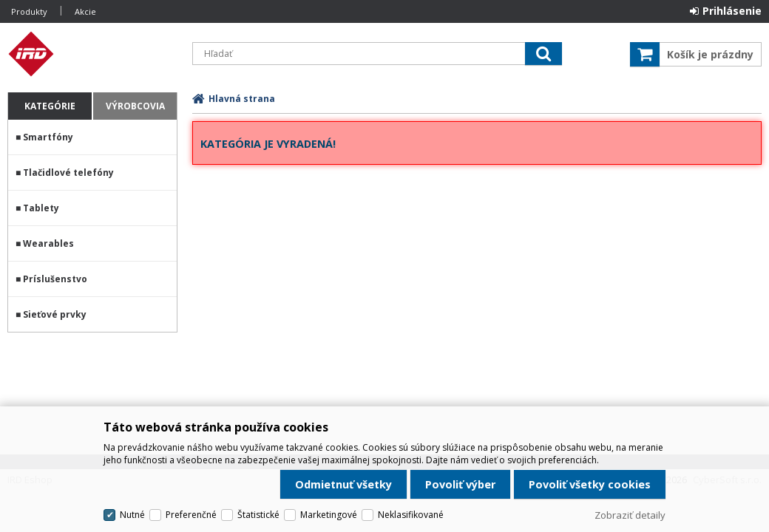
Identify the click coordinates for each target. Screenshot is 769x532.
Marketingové (329, 515)
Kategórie (50, 106)
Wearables (48, 243)
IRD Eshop (92, 54)
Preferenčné (191, 515)
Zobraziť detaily (630, 515)
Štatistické (258, 515)
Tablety (41, 208)
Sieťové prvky (55, 314)
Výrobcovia (135, 106)
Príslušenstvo (55, 279)
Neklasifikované (411, 515)
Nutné (132, 515)
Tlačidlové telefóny (68, 173)
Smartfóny (48, 137)
